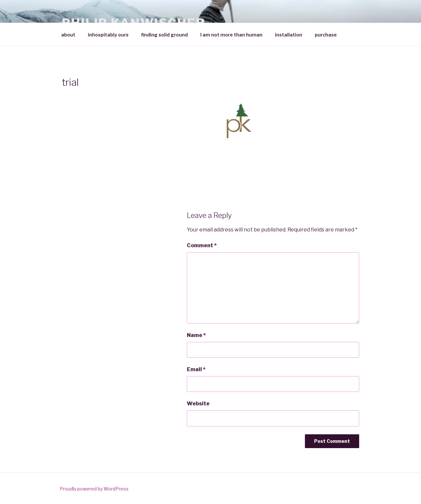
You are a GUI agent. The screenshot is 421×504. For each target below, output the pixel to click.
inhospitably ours (108, 35)
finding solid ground (164, 35)
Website (198, 404)
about (68, 35)
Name (196, 335)
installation (289, 35)
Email (196, 369)
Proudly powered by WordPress (94, 489)
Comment (202, 245)
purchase (326, 35)
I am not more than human (231, 35)
